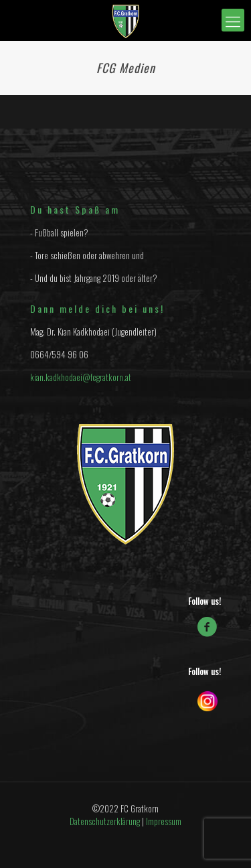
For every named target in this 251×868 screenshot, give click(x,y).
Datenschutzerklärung (105, 821)
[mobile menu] (233, 20)
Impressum (164, 821)
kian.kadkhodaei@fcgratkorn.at (81, 377)
